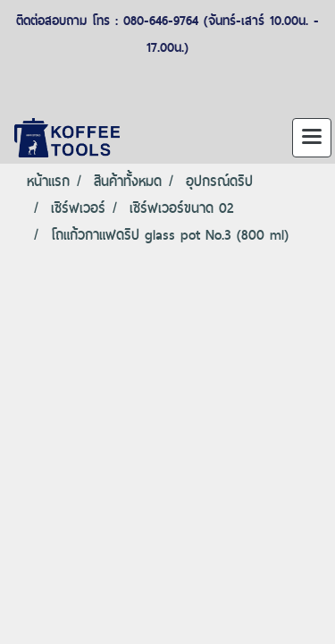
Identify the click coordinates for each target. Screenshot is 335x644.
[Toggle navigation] (312, 138)
